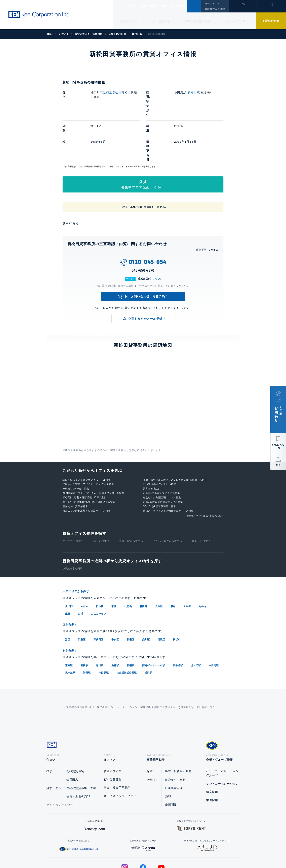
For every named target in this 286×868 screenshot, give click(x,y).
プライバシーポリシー (137, 852)
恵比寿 (143, 566)
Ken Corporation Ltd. (39, 15)
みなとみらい (99, 573)
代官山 (128, 566)
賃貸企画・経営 (175, 740)
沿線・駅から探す (130, 501)
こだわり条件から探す (166, 501)
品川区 (146, 598)
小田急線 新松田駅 (73, 528)
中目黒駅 (214, 624)
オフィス (137, 6)
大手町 (187, 566)
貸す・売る (54, 748)
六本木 (84, 566)
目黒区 (162, 598)
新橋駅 (84, 624)
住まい (120, 6)
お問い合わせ (271, 21)
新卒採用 (212, 752)
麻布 (173, 566)
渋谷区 (82, 598)
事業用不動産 (158, 6)
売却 (168, 756)
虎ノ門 (69, 566)
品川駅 (100, 624)
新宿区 (131, 598)
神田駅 (87, 631)
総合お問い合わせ (102, 852)
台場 (81, 573)
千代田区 (99, 598)
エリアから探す (72, 501)
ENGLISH (209, 4)
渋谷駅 (115, 624)
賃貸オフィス (113, 731)
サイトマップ (187, 852)
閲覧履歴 (243, 9)
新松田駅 (194, 92)
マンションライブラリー (63, 765)
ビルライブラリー (237, 21)
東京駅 (69, 624)
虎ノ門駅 (196, 624)
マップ (156, 238)
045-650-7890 (143, 230)
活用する (153, 740)
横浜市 (177, 598)
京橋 (114, 566)
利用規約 (165, 852)
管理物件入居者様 (215, 9)
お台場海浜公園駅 (127, 631)
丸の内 (203, 566)
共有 (278, 465)
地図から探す (200, 501)
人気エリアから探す (78, 551)
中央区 (115, 598)
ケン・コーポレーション (222, 743)
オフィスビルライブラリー (121, 756)
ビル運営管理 (161, 21)
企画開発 (171, 764)
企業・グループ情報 (185, 6)
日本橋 (100, 566)
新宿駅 (131, 624)
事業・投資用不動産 (198, 21)
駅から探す (71, 609)
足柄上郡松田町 (114, 92)
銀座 (68, 573)
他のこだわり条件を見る (204, 475)
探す (49, 731)
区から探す (100, 501)
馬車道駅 (70, 631)
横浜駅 (148, 631)
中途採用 (212, 760)
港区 (68, 598)
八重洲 (159, 566)
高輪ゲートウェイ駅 (154, 624)
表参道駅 (178, 624)
